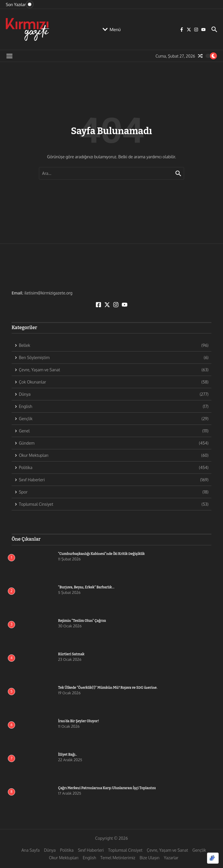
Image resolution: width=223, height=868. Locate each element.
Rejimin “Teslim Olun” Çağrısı (82, 621)
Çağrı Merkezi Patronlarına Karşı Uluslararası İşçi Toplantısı (107, 788)
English (89, 858)
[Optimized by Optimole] (213, 858)
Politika (67, 850)
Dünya (50, 850)
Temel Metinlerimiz (118, 858)
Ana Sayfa (31, 850)
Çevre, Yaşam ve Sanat (168, 850)
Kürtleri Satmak (71, 654)
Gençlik (199, 850)
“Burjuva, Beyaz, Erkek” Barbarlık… (86, 587)
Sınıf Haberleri (91, 850)
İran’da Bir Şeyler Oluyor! (79, 721)
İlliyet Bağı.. (68, 755)
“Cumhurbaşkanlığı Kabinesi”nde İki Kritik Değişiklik (101, 554)
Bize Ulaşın (150, 858)
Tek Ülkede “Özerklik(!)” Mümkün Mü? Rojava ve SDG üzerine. (108, 688)
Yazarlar (171, 858)
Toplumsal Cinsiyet (125, 850)
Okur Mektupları (64, 858)
